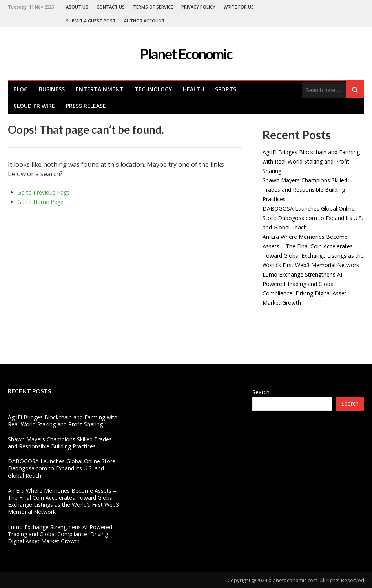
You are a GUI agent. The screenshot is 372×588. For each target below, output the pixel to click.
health (193, 89)
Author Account (144, 21)
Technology (153, 89)
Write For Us (239, 7)
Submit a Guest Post (91, 21)
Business (52, 89)
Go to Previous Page (44, 192)
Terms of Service (153, 7)
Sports (226, 89)
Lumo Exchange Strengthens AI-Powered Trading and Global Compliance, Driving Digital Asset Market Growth (60, 534)
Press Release (86, 106)
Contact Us (111, 7)
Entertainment (100, 89)
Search (261, 392)
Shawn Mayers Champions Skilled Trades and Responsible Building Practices (305, 190)
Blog (21, 89)
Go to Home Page (40, 202)
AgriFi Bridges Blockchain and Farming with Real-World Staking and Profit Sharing (311, 161)
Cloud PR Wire (34, 106)
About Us (77, 7)
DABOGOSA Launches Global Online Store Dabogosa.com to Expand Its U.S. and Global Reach (313, 218)
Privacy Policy (198, 7)
